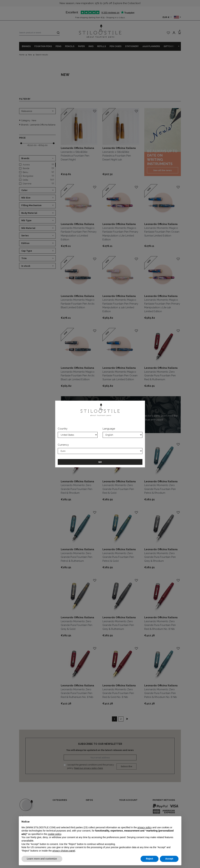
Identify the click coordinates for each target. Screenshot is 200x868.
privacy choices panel (64, 851)
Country (63, 429)
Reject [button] (150, 859)
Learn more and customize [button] (42, 859)
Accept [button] (169, 859)
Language (109, 429)
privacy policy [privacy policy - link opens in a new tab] (145, 827)
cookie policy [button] (54, 834)
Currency (63, 445)
